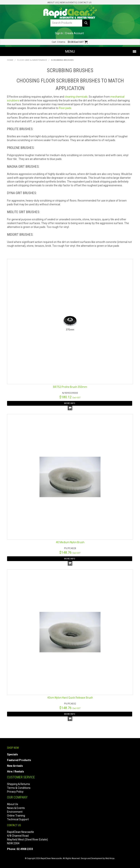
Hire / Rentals (16, 772)
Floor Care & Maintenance (32, 60)
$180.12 (70, 397)
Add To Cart (70, 408)
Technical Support (18, 819)
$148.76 (70, 552)
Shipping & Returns (19, 784)
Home (10, 60)
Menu (70, 51)
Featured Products (19, 760)
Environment (15, 812)
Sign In (59, 33)
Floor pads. (65, 108)
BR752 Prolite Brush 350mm (70, 387)
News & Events (68, 3)
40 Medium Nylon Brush (70, 542)
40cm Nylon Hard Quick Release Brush (70, 698)
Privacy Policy (15, 792)
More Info (70, 403)
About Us (53, 3)
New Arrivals (15, 766)
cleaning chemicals (76, 97)
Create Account (74, 33)
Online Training (16, 816)
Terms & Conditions (19, 788)
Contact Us (85, 3)
